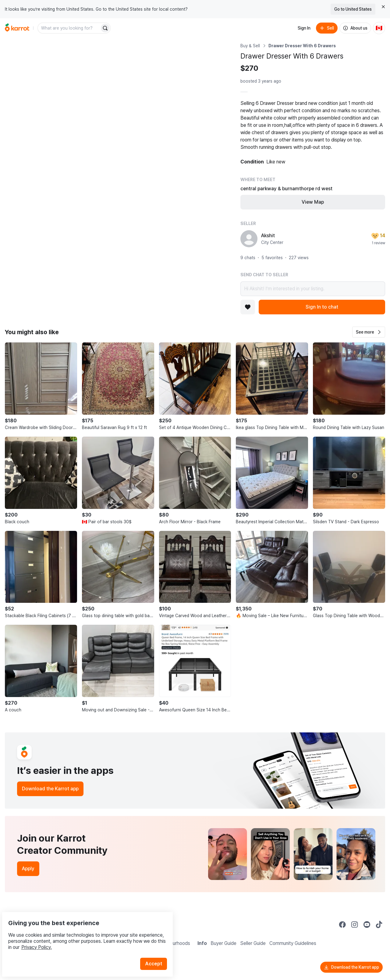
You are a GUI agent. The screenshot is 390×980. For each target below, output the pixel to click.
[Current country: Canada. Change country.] (379, 28)
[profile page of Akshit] (249, 239)
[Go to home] (17, 28)
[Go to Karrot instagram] (355, 925)
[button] (369, 332)
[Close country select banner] (383, 7)
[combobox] (69, 28)
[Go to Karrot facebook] (342, 925)
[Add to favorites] (248, 307)
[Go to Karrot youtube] (367, 925)
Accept (157, 949)
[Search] (105, 28)
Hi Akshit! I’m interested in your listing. (313, 289)
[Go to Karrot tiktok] (379, 925)
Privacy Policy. (82, 933)
